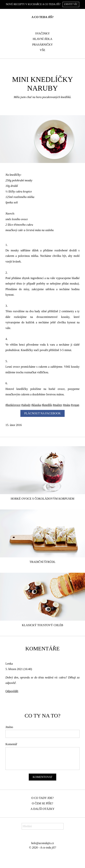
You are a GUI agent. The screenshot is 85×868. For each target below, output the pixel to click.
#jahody (26, 405)
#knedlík (47, 405)
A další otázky (43, 809)
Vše (42, 50)
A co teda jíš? (42, 17)
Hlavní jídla (43, 39)
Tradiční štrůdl (42, 562)
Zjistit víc (71, 4)
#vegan (75, 405)
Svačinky (42, 33)
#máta (67, 405)
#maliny (58, 405)
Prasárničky (42, 45)
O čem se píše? (42, 803)
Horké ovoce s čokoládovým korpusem (42, 499)
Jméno (9, 727)
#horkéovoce (13, 405)
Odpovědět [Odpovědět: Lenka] (12, 691)
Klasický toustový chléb (42, 625)
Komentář (11, 744)
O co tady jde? (42, 798)
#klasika (36, 405)
